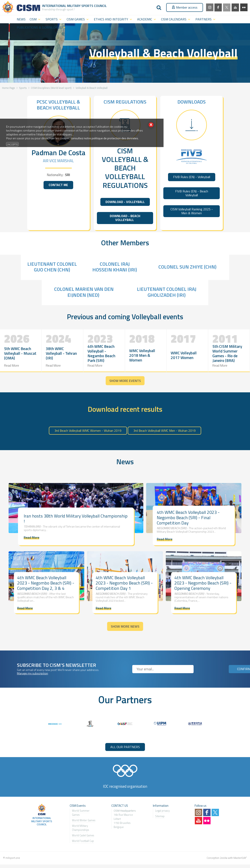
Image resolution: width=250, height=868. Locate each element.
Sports (23, 88)
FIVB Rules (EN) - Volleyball (192, 177)
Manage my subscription (33, 673)
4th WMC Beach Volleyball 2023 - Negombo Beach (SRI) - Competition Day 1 (124, 583)
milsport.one (13, 858)
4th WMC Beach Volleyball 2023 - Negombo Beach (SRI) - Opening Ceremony (203, 583)
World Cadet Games (83, 835)
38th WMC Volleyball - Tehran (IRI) (61, 353)
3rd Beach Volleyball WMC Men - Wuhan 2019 (164, 431)
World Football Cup (83, 841)
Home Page (8, 88)
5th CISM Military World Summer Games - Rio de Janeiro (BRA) (227, 353)
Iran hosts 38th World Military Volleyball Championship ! (76, 519)
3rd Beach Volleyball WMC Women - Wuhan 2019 (88, 431)
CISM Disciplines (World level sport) (51, 88)
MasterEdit (240, 858)
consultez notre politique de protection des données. (105, 138)
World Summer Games (81, 813)
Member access (185, 7)
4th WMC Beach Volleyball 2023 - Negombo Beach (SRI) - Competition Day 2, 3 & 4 (46, 583)
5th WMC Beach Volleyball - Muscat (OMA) (20, 353)
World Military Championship (80, 828)
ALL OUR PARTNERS (125, 747)
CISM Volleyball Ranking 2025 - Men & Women (192, 211)
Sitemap (160, 816)
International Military (62, 6)
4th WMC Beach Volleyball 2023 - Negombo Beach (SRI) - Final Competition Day (188, 518)
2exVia (224, 858)
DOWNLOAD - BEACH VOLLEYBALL (125, 218)
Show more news (125, 626)
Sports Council (94, 6)
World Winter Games (84, 820)
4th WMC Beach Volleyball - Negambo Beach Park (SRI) (101, 353)
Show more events (125, 381)
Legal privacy (162, 811)
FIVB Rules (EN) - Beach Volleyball (192, 193)
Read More (12, 365)
